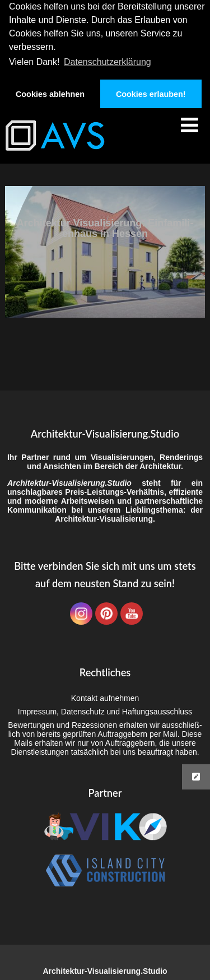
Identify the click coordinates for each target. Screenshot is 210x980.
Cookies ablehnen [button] (50, 94)
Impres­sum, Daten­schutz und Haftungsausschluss (105, 712)
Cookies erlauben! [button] (151, 94)
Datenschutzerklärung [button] (108, 62)
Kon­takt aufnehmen (105, 698)
